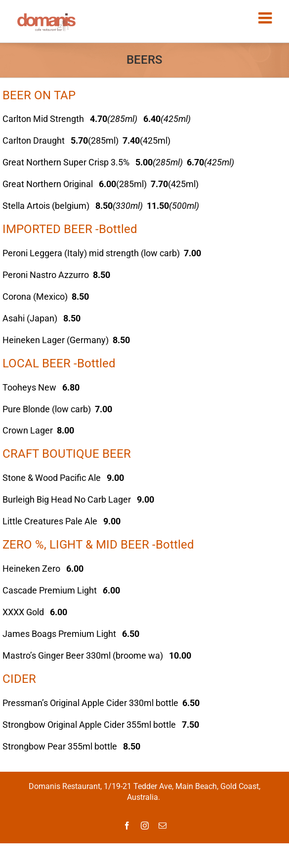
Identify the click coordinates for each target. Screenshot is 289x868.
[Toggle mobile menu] (266, 18)
